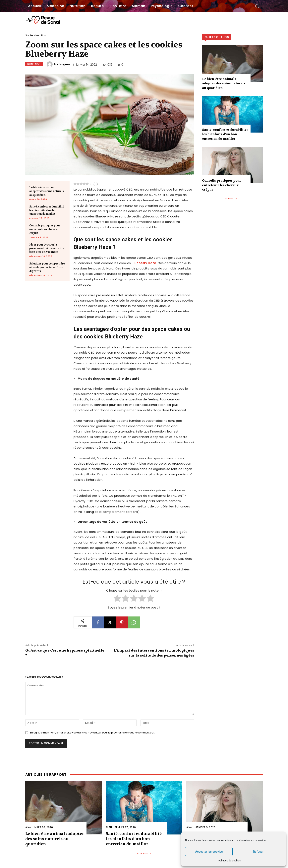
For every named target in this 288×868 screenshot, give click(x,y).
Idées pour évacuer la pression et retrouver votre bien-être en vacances (47, 248)
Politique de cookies (230, 861)
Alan (28, 827)
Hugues (65, 64)
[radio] (117, 599)
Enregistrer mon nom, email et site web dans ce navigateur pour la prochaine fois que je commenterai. (92, 733)
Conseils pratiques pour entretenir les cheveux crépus (45, 229)
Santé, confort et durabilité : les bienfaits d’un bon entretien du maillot (47, 210)
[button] (257, 6)
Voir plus (232, 198)
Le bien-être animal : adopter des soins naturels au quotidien (47, 191)
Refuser (258, 852)
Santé (29, 35)
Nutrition (41, 35)
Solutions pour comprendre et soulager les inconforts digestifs (47, 267)
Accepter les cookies (209, 852)
